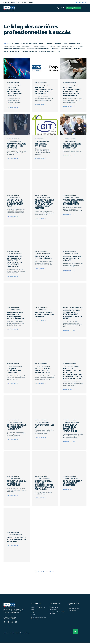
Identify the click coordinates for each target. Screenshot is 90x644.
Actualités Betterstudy (29, 43)
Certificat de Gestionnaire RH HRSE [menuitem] (57, 613)
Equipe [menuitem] (13, 2)
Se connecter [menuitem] (22, 2)
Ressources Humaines (54, 43)
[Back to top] (75, 631)
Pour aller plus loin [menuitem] (74, 604)
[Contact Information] (58, 8)
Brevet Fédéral (66, 49)
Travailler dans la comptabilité (14, 49)
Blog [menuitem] (33, 612)
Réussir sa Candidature (29, 51)
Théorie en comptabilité (12, 51)
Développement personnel (59, 46)
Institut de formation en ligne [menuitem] (38, 608)
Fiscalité (77, 49)
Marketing (56, 49)
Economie (16, 43)
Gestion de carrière (77, 46)
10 (47, 571)
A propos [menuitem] (6, 2)
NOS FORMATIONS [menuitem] (55, 604)
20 (50, 571)
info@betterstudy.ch (10, 617)
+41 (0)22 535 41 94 (9, 619)
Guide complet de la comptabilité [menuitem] (74, 610)
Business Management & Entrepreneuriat (17, 46)
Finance (42, 43)
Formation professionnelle (72, 43)
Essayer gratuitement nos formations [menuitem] (39, 618)
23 (53, 571)
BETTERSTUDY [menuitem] (36, 604)
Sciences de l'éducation (41, 46)
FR (64, 8)
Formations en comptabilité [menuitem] (54, 608)
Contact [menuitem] (31, 2)
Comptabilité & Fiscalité (47, 51)
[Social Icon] (77, 2)
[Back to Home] (9, 9)
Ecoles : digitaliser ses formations (39, 49)
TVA (59, 51)
